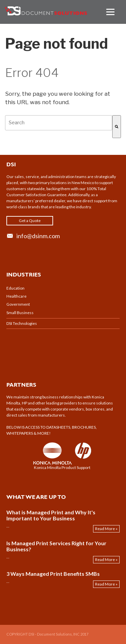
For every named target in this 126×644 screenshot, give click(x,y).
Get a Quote (30, 221)
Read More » (106, 529)
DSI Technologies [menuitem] (22, 323)
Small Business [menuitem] (20, 313)
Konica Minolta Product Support (62, 467)
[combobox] (59, 123)
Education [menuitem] (15, 288)
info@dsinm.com (38, 236)
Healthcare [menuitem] (16, 296)
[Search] (117, 127)
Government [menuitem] (18, 304)
